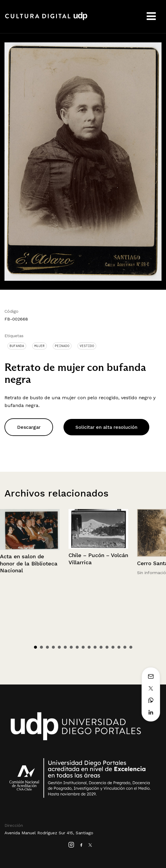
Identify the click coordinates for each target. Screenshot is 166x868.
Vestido (87, 346)
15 (119, 647)
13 (107, 647)
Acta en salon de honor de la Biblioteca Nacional (29, 563)
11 (95, 647)
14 (113, 647)
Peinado (62, 346)
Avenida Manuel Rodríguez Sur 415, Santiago (49, 833)
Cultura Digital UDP (46, 19)
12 (101, 647)
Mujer (39, 346)
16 (125, 647)
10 (89, 647)
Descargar (29, 427)
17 (131, 647)
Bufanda (17, 346)
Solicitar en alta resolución (106, 427)
